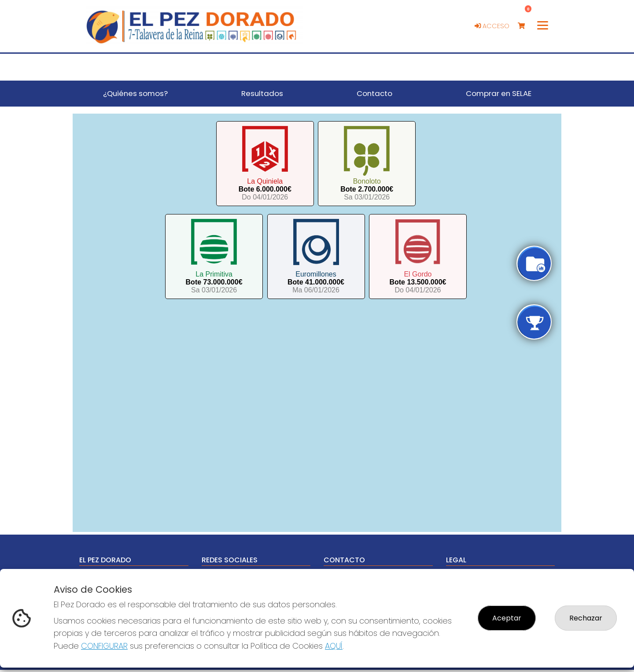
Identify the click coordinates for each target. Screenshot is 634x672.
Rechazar (586, 618)
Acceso (492, 26)
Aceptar (507, 618)
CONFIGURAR (104, 646)
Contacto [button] (374, 93)
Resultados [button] (262, 93)
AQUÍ (334, 646)
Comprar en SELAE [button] (499, 93)
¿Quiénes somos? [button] (135, 93)
